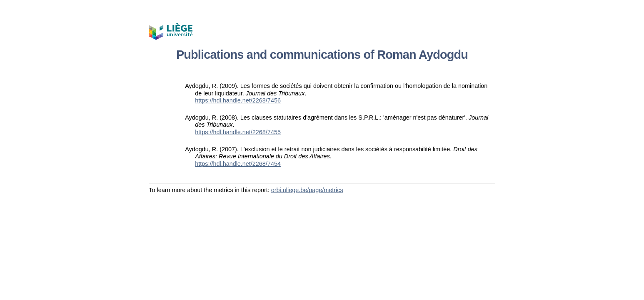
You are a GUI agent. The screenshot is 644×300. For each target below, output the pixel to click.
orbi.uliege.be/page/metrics (307, 190)
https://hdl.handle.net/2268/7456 (238, 100)
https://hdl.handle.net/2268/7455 (238, 132)
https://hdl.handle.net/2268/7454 (238, 164)
